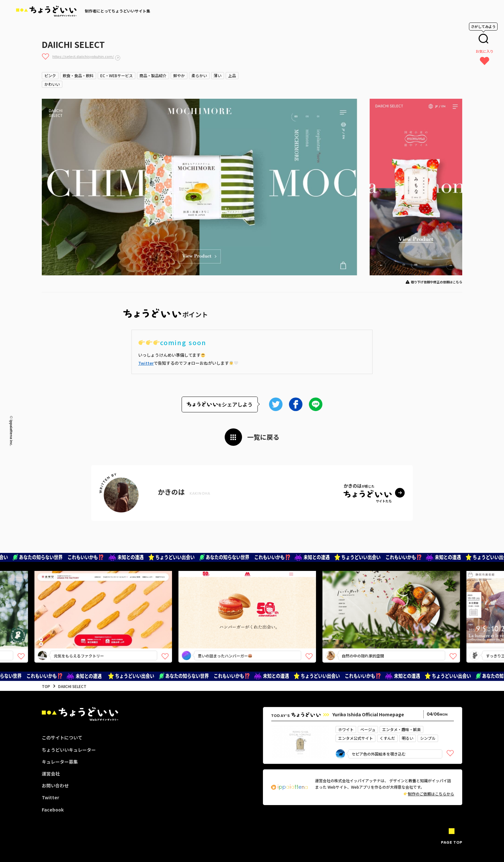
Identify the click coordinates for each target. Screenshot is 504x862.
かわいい (52, 84)
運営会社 (51, 774)
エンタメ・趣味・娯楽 (401, 729)
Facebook (53, 810)
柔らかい (199, 75)
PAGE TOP (452, 842)
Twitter (146, 363)
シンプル (428, 738)
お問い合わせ (55, 785)
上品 (232, 75)
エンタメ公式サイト (355, 738)
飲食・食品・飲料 (78, 75)
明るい (408, 738)
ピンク (50, 75)
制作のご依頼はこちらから (429, 794)
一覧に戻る (263, 437)
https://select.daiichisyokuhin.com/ (83, 56)
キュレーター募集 (60, 762)
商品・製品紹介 (153, 75)
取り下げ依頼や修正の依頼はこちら (437, 282)
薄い (218, 75)
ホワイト (346, 729)
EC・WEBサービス (117, 75)
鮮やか (179, 75)
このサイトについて (62, 738)
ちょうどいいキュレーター (69, 750)
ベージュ (368, 729)
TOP (46, 686)
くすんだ (387, 738)
